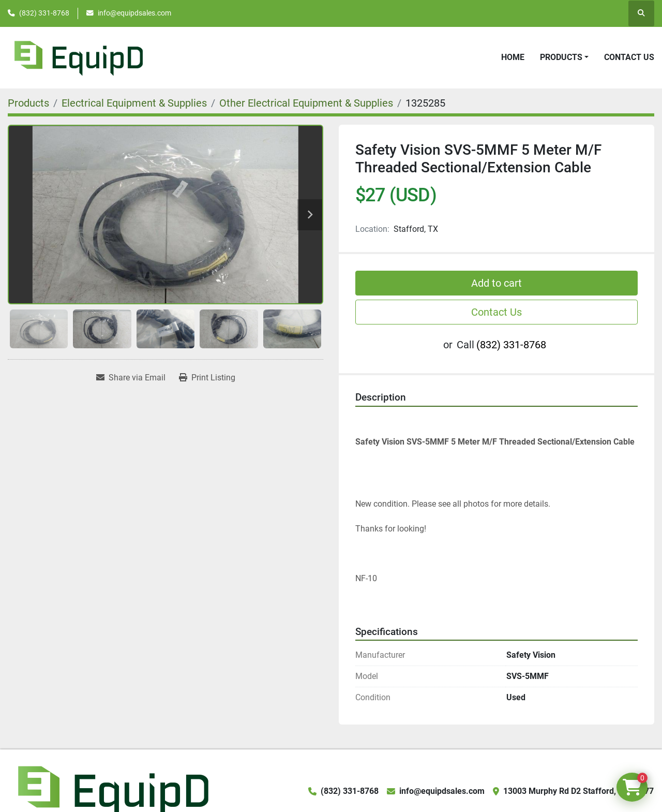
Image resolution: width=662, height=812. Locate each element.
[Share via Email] (131, 378)
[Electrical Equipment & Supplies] (134, 103)
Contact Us (629, 57)
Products (561, 57)
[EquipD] (112, 791)
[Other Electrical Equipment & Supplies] (306, 103)
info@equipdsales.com (134, 13)
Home (513, 57)
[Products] (28, 103)
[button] (564, 57)
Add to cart (496, 283)
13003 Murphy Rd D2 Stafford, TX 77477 (578, 791)
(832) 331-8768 (44, 13)
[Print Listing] (207, 378)
